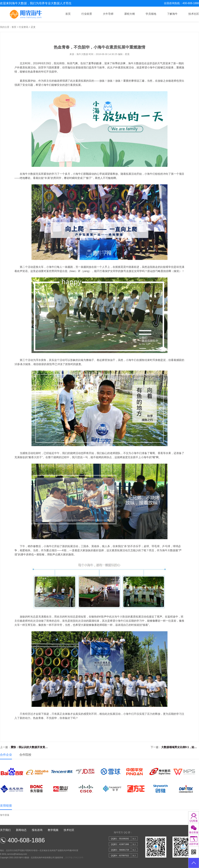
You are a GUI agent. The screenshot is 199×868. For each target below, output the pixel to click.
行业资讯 (24, 27)
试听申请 (194, 844)
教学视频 (53, 830)
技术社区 (194, 14)
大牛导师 (108, 14)
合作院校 (25, 755)
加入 (134, 839)
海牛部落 (5, 815)
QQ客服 (194, 821)
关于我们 (5, 830)
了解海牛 (172, 14)
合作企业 (6, 755)
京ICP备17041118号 (74, 858)
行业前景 (87, 14)
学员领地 (151, 14)
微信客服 (194, 832)
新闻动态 (21, 830)
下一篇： (175, 747)
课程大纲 (130, 14)
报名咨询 (37, 830)
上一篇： (24, 747)
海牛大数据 (121, 617)
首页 (68, 14)
